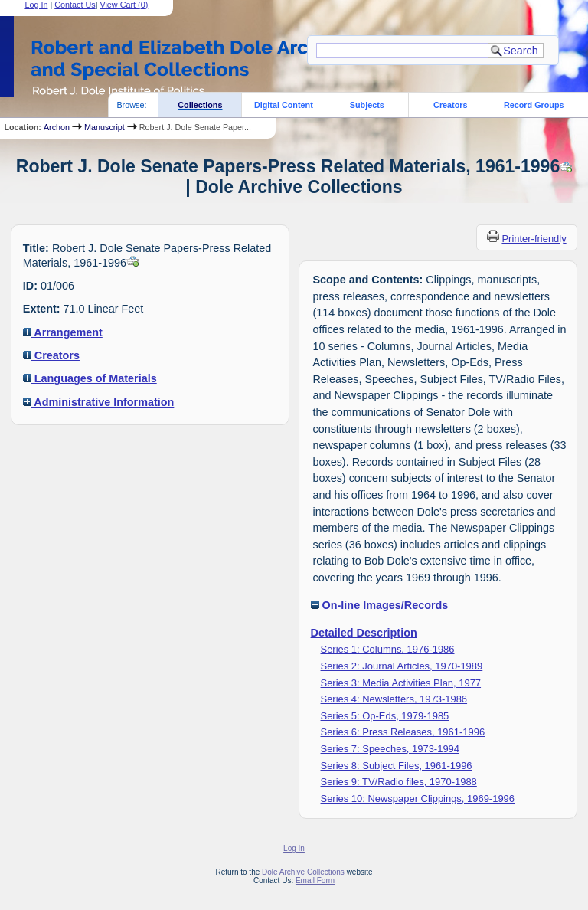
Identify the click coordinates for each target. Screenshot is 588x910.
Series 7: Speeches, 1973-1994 (390, 749)
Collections (200, 105)
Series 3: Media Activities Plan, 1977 (401, 683)
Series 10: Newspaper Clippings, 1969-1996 (418, 799)
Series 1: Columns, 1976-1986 (388, 649)
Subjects (367, 105)
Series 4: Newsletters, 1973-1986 (394, 699)
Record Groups (534, 105)
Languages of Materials (90, 378)
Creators (450, 105)
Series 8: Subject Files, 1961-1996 (397, 766)
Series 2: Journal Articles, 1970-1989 (402, 666)
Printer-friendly (534, 239)
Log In (294, 848)
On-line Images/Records (380, 605)
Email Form (315, 881)
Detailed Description (364, 633)
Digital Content (284, 105)
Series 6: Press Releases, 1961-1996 (403, 732)
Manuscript (105, 127)
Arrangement (63, 332)
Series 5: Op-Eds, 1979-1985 (385, 716)
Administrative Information (99, 402)
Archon (57, 127)
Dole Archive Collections (303, 872)
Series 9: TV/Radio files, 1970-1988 (399, 782)
